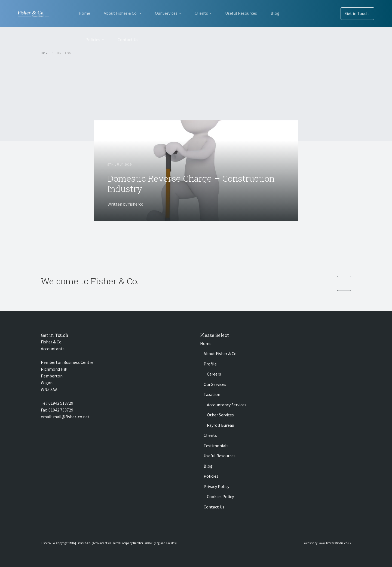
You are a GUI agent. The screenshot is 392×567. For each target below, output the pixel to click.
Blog (275, 13)
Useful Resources (241, 13)
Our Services (166, 13)
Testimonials (216, 446)
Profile (210, 364)
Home (84, 13)
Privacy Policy (216, 486)
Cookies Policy (220, 496)
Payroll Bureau (220, 425)
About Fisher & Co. (121, 13)
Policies (93, 39)
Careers (214, 374)
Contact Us (128, 39)
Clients (201, 13)
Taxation (212, 394)
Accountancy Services (227, 405)
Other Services (220, 415)
